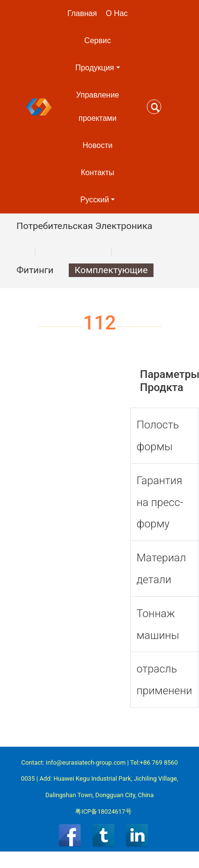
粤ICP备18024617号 (103, 811)
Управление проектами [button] (98, 106)
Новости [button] (98, 145)
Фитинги (35, 270)
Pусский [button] (95, 200)
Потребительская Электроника (84, 226)
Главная (82, 13)
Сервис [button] (98, 41)
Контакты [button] (98, 172)
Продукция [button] (94, 68)
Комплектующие (111, 270)
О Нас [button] (116, 13)
